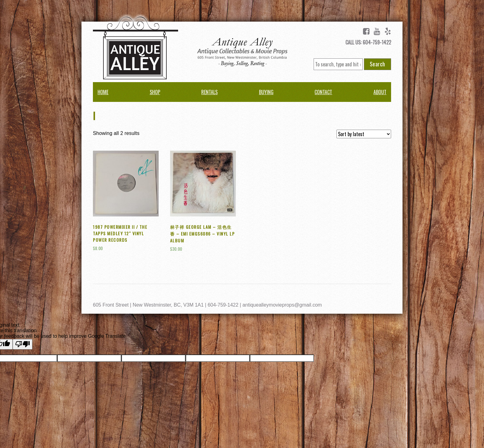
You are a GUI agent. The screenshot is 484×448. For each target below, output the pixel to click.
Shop (155, 92)
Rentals (209, 92)
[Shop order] (364, 134)
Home (103, 92)
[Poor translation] (23, 344)
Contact (323, 92)
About (380, 92)
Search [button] (378, 64)
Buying (266, 92)
